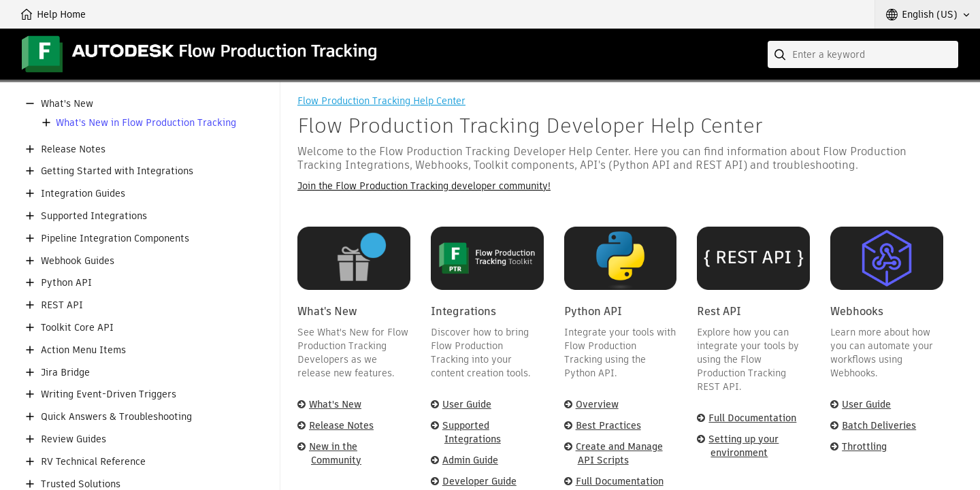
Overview (597, 404)
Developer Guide (479, 481)
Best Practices (608, 425)
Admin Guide (470, 460)
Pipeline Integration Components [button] (115, 239)
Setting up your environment (744, 446)
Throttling (864, 446)
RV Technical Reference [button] (93, 462)
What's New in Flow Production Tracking (146, 123)
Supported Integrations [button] (94, 216)
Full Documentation (620, 481)
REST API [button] (62, 305)
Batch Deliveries (879, 425)
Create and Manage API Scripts (619, 453)
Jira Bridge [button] (65, 373)
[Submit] (781, 54)
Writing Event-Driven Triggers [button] (109, 394)
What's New (335, 404)
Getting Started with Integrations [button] (117, 171)
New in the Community (335, 453)
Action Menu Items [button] (83, 350)
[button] (928, 14)
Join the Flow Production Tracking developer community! (424, 186)
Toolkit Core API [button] (77, 328)
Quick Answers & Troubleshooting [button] (116, 417)
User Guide (467, 404)
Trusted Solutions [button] (81, 484)
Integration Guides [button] (83, 194)
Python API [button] (66, 283)
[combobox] (863, 54)
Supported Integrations (472, 432)
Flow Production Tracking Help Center (381, 101)
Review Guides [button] (73, 439)
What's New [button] (67, 104)
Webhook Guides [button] (78, 261)
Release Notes (341, 425)
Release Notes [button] (73, 149)
